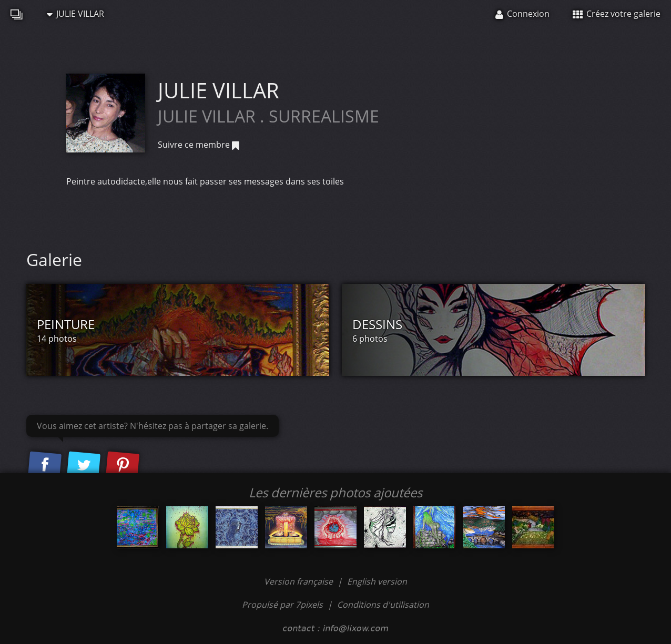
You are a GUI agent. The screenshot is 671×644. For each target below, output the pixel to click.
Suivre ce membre (199, 145)
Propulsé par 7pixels (282, 605)
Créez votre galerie (617, 14)
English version (377, 581)
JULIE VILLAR (75, 14)
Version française (299, 581)
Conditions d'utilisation (383, 605)
